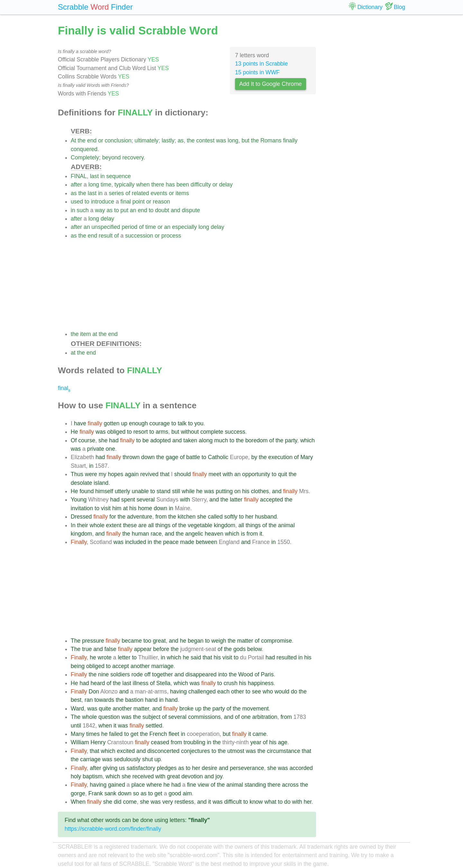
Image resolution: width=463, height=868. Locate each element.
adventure (140, 517)
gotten (112, 423)
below (254, 649)
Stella (163, 683)
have (80, 423)
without (190, 432)
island (101, 483)
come (130, 802)
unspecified (106, 227)
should (183, 474)
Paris (267, 674)
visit (106, 508)
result (106, 236)
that (165, 474)
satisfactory (141, 768)
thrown (131, 457)
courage (160, 423)
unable (140, 491)
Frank (96, 793)
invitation (82, 508)
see (256, 692)
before (161, 649)
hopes (115, 474)
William (80, 742)
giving (110, 768)
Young (79, 500)
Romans (271, 140)
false (110, 649)
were (91, 474)
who (268, 692)
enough (138, 423)
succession (139, 236)
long (233, 140)
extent (114, 525)
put (124, 210)
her (249, 517)
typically (125, 185)
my (102, 474)
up (124, 423)
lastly (168, 140)
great (159, 641)
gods (240, 649)
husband (266, 517)
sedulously (127, 759)
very (168, 802)
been (183, 185)
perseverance (247, 768)
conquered (84, 149)
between (207, 542)
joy (219, 776)
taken (190, 440)
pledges (167, 768)
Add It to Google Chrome (271, 84)
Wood (246, 674)
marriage (162, 666)
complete (212, 432)
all (151, 525)
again (132, 474)
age (283, 742)
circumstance (284, 751)
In (73, 525)
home (145, 508)
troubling (195, 742)
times (93, 734)
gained (117, 785)
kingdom (225, 525)
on (238, 491)
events (159, 193)
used (77, 202)
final (126, 202)
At (73, 140)
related (141, 193)
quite (105, 709)
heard (98, 683)
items (182, 193)
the (82, 140)
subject (151, 717)
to (87, 202)
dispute (191, 210)
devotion (192, 776)
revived (149, 474)
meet (215, 474)
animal (286, 525)
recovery (133, 158)
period (129, 227)
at (95, 334)
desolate (82, 483)
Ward (77, 709)
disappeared (201, 674)
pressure (93, 641)
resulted (287, 657)
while (188, 491)
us (122, 768)
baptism (93, 776)
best (76, 700)
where (154, 785)
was (221, 140)
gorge (78, 793)
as (181, 140)
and (175, 210)
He (74, 432)
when (143, 185)
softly (231, 517)
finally (290, 140)
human (141, 534)
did (118, 802)
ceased (160, 742)
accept (121, 666)
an (133, 210)
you (199, 423)
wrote (105, 657)
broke (186, 709)
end (92, 140)
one (110, 449)
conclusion (118, 140)
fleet (174, 734)
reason (161, 202)
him (117, 508)
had (114, 440)
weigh (219, 641)
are (142, 525)
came (259, 734)
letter (124, 657)
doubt (162, 210)
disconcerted (163, 751)
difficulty (201, 185)
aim (187, 793)
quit (283, 474)
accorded (301, 768)
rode (137, 674)
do (294, 692)
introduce (103, 202)
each (223, 692)
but (245, 140)
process (171, 236)
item (85, 334)
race (156, 534)
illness (141, 683)
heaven (214, 534)
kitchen (187, 517)
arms (162, 432)
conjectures (195, 751)
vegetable (200, 525)
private (96, 449)
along (206, 440)
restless (184, 802)
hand (151, 700)
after (76, 185)
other (238, 692)
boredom (256, 440)
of (128, 193)
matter (245, 641)
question (109, 717)
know (256, 802)
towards (104, 700)
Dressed (81, 517)
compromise (277, 641)
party (291, 440)
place (138, 785)
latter (236, 500)
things (163, 525)
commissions (204, 717)
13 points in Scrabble (261, 64)
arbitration (265, 717)
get (134, 734)
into (222, 674)
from (161, 517)
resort (141, 432)
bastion (134, 700)
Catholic (218, 457)
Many (78, 734)
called (215, 517)
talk (182, 423)
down (148, 457)
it (261, 534)
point (139, 202)
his (246, 491)
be (146, 440)
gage (172, 457)
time (106, 185)
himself (104, 491)
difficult (233, 802)
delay (226, 185)
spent (128, 500)
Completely (85, 158)
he (199, 491)
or (101, 140)
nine (103, 674)
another (140, 666)
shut (147, 759)
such (83, 210)
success (235, 432)
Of (74, 440)
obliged (116, 432)
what (270, 802)
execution (280, 457)
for (113, 517)
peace (171, 542)
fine (192, 785)
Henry (98, 742)
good (175, 793)
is (243, 534)
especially (184, 227)
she (103, 440)
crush (230, 683)
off (147, 674)
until (76, 726)
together (163, 674)
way (100, 210)
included (136, 542)
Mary (307, 457)
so (136, 793)
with (227, 474)
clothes (260, 491)
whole (97, 525)
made (187, 542)
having (178, 692)
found (86, 491)
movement (255, 709)
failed (116, 734)
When (78, 802)
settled (154, 726)
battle (193, 457)
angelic (194, 534)
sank (110, 793)
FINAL (79, 176)
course (87, 440)
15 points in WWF (257, 72)
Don (94, 692)
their (83, 525)
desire (210, 768)
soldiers (120, 674)
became (132, 641)
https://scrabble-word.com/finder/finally (113, 829)
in (103, 176)
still (176, 491)
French (158, 734)
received (143, 776)
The (76, 641)
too (147, 641)
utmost (236, 751)
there (158, 185)
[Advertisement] (193, 285)
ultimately (147, 140)
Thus (77, 474)
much (221, 440)
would (282, 692)
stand (163, 491)
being (78, 666)
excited (126, 751)
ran (89, 700)
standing (255, 785)
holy (76, 776)
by (254, 457)
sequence (119, 176)
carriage (90, 759)
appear (143, 649)
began (196, 641)
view (203, 785)
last (94, 176)
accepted (272, 500)
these (130, 525)
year (256, 742)
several (146, 500)
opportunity (256, 474)
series (116, 193)
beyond (112, 158)
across (290, 785)
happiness (261, 683)
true (87, 649)
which (308, 440)
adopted (161, 440)
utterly (123, 491)
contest (205, 140)
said (196, 657)
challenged (202, 692)
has (170, 185)
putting (224, 491)
